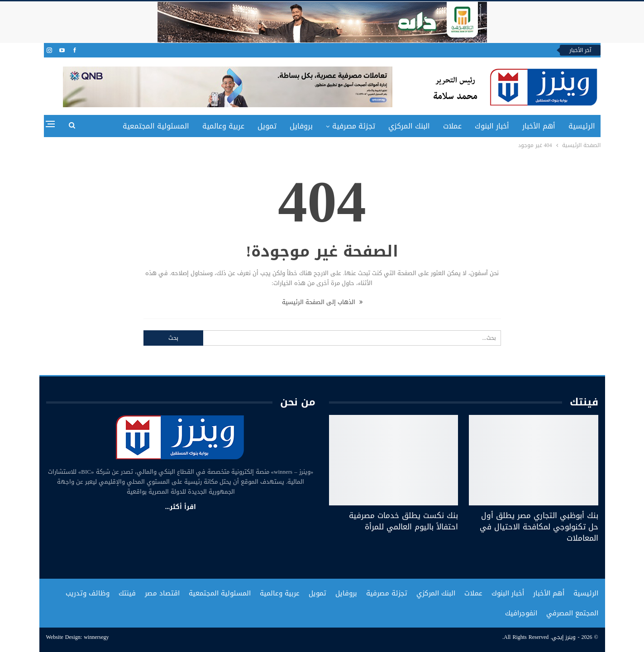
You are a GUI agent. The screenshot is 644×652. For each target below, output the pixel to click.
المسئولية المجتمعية (156, 126)
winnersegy (96, 637)
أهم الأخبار (539, 126)
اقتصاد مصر (162, 593)
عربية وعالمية (223, 126)
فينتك (127, 593)
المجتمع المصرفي (572, 613)
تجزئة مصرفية (354, 126)
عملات (452, 126)
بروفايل (301, 126)
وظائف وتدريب (88, 593)
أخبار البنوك (492, 126)
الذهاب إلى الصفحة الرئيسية (322, 302)
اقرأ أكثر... (181, 507)
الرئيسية (582, 126)
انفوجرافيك (521, 613)
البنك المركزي (409, 126)
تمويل (267, 126)
